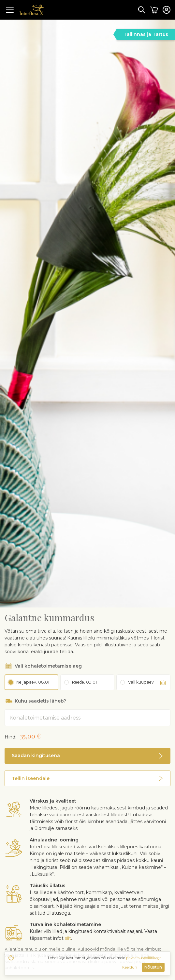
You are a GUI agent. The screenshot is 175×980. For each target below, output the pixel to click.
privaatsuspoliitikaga (144, 958)
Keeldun (130, 967)
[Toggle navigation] (10, 10)
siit (68, 909)
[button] (87, 749)
